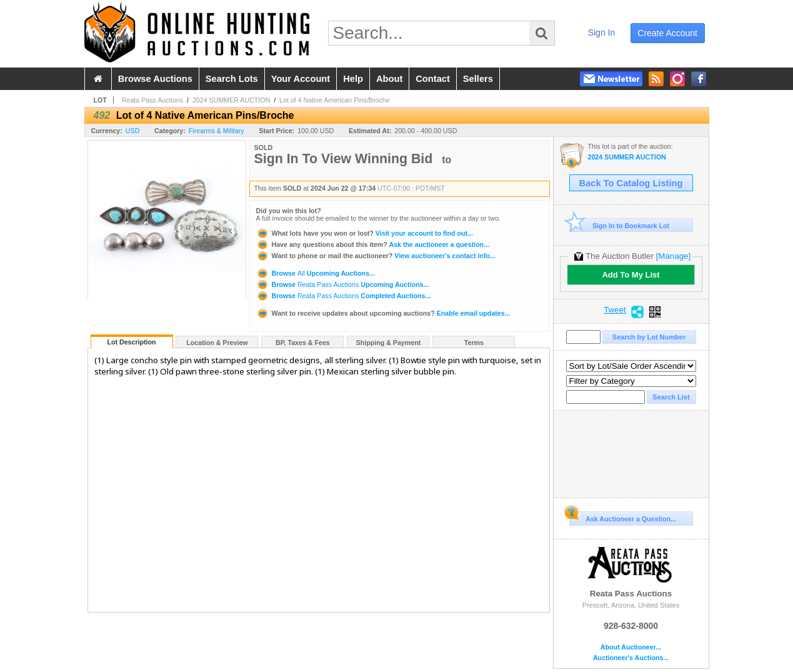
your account (301, 79)
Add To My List (631, 275)
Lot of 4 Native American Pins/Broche (335, 100)
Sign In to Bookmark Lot (620, 225)
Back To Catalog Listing (631, 183)
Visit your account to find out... (365, 233)
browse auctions (155, 79)
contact (433, 79)
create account (667, 33)
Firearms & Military (217, 131)
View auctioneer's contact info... (376, 256)
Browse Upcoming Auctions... (316, 273)
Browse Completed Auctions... (344, 296)
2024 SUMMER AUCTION (231, 100)
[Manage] (673, 256)
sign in (602, 33)
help (353, 79)
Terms (474, 343)
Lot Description (131, 342)
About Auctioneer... (631, 647)
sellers (478, 79)
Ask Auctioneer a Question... (623, 517)
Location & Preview (217, 343)
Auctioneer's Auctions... (631, 658)
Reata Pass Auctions (152, 100)
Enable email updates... (383, 313)
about (389, 79)
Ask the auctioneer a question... (373, 244)
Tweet (615, 310)
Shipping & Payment (389, 343)
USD (133, 131)
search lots (232, 79)
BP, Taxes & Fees (303, 343)
